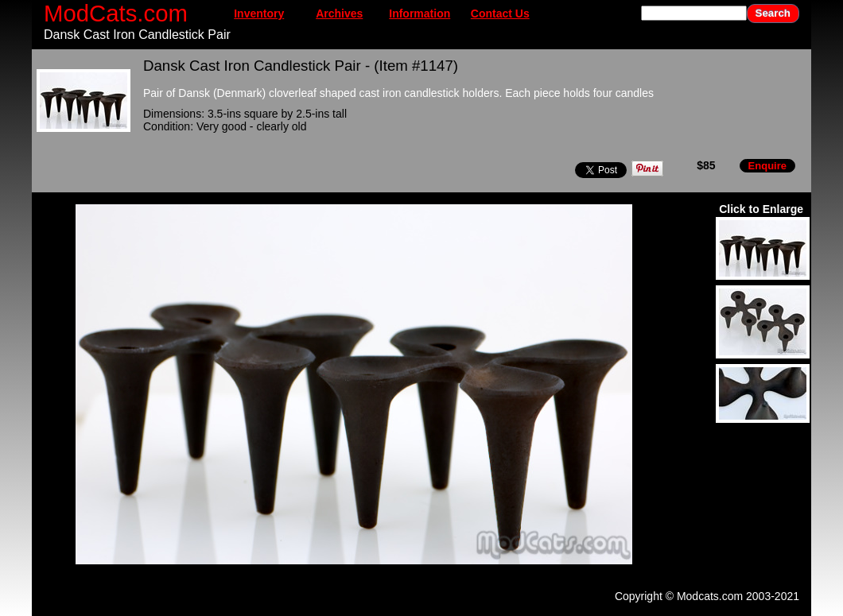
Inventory (259, 14)
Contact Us (500, 14)
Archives (339, 14)
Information (420, 14)
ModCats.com (116, 13)
